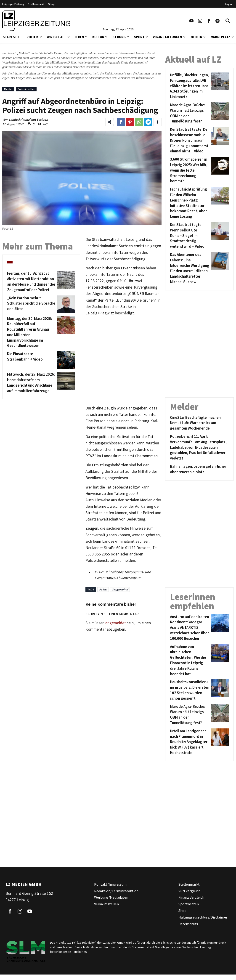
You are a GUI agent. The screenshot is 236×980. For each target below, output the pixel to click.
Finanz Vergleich (191, 897)
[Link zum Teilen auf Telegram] (148, 122)
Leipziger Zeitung (13, 4)
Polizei (103, 589)
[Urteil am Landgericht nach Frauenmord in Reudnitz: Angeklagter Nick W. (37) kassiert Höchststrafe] (190, 742)
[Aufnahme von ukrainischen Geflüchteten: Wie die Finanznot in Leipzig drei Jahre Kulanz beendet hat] (190, 660)
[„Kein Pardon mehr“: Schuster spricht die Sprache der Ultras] (31, 304)
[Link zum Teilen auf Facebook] (121, 122)
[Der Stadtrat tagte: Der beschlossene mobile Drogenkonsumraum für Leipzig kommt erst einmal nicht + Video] (190, 140)
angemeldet (116, 623)
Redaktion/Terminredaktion (116, 891)
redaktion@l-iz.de (76, 78)
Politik (32, 37)
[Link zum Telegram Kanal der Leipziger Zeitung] (217, 21)
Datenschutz (188, 924)
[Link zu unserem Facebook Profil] (209, 21)
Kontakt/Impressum (110, 884)
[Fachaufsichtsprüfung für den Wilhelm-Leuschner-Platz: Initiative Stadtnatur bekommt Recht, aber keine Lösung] (190, 203)
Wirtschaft (57, 37)
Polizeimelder (26, 89)
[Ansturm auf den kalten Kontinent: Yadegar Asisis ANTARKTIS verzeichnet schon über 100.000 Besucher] (190, 628)
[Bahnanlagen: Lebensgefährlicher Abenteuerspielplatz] (199, 469)
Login (228, 4)
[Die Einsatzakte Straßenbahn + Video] (31, 360)
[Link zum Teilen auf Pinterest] (130, 122)
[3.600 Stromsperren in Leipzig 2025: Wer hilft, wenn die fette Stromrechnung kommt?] (190, 170)
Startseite (12, 37)
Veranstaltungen (167, 37)
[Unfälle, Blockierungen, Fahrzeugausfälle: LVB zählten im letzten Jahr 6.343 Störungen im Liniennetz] (190, 86)
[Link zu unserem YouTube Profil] (191, 21)
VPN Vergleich (189, 891)
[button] (41, 36)
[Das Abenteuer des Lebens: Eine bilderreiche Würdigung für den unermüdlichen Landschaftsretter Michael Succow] (190, 268)
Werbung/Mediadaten (111, 897)
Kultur (98, 37)
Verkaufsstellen (106, 904)
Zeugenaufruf (120, 589)
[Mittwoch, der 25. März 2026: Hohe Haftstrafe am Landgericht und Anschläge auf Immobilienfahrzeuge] (31, 383)
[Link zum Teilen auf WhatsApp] (139, 122)
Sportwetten (189, 904)
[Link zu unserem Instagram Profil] (200, 21)
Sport (139, 37)
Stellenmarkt (36, 4)
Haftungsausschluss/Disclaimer (203, 917)
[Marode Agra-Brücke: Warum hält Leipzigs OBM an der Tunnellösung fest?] (190, 113)
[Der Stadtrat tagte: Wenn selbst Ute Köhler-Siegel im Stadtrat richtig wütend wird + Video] (190, 236)
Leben (79, 37)
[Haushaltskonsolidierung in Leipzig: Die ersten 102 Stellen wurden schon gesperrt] (190, 690)
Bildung (119, 37)
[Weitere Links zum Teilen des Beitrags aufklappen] (157, 122)
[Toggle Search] (228, 21)
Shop (51, 4)
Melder (196, 37)
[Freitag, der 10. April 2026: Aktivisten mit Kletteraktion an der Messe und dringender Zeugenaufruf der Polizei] (31, 282)
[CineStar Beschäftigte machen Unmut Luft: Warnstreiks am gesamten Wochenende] (199, 423)
